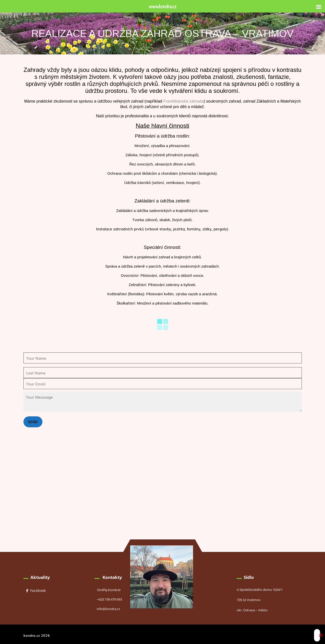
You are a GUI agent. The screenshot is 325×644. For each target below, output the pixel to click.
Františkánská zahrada (184, 101)
